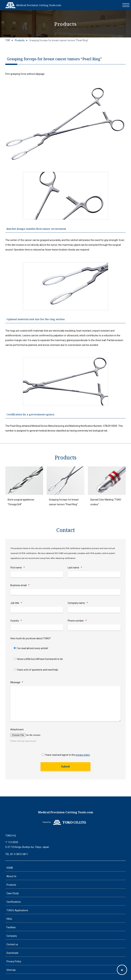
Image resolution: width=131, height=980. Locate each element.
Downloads (12, 953)
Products (11, 885)
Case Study (13, 893)
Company (12, 936)
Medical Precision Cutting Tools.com (39, 5)
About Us (11, 876)
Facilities (11, 927)
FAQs (9, 919)
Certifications (14, 902)
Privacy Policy (14, 961)
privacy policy (83, 755)
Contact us (12, 944)
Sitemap (11, 970)
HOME (10, 868)
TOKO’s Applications (17, 910)
